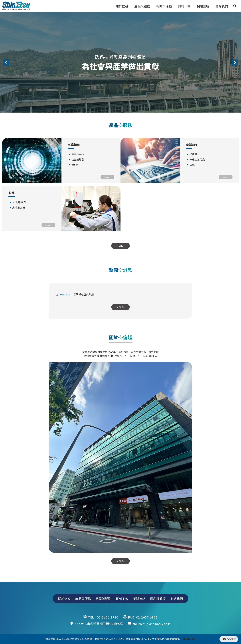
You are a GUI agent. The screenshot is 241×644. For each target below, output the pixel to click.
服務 (12, 193)
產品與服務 (142, 6)
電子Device (78, 154)
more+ (107, 177)
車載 (192, 165)
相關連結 (203, 6)
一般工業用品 (197, 159)
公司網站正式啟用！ (85, 294)
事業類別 (74, 145)
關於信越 (122, 6)
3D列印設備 (19, 202)
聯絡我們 (222, 6)
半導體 (193, 154)
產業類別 (192, 145)
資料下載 (184, 6)
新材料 (75, 165)
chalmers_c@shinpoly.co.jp (152, 624)
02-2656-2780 (108, 617)
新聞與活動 (164, 6)
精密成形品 (78, 159)
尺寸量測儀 (19, 208)
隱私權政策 (158, 599)
